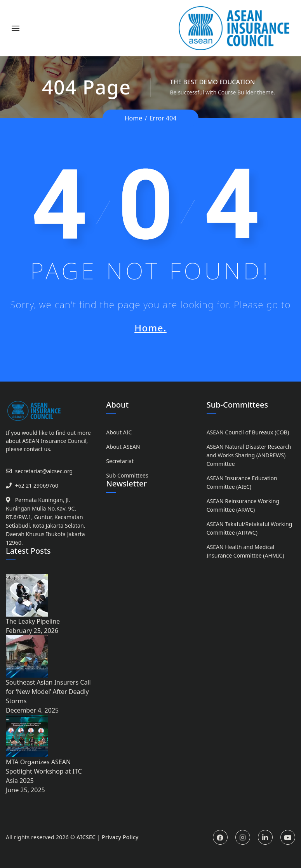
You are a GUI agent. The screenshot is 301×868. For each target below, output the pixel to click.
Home (134, 118)
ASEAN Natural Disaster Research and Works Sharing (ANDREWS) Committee (249, 455)
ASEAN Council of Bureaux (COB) (248, 432)
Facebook (220, 837)
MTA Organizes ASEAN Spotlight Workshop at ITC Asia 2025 (44, 771)
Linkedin (265, 837)
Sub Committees (127, 475)
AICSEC (86, 837)
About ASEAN (123, 447)
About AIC (119, 432)
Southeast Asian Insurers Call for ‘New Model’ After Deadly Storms (48, 692)
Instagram (243, 837)
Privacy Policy (120, 837)
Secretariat (120, 461)
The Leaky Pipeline (33, 621)
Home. (150, 328)
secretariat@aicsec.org (44, 471)
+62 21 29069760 (37, 485)
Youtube (288, 837)
